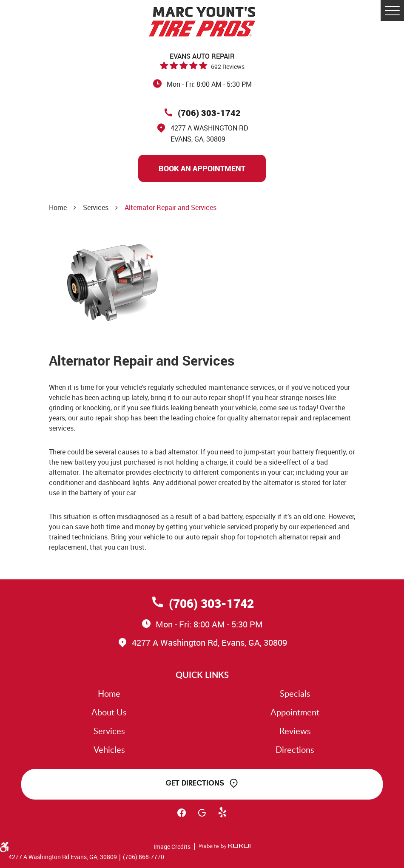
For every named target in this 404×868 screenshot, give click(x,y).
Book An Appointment (202, 168)
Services (96, 207)
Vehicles (109, 749)
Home (58, 207)
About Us (109, 712)
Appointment (295, 712)
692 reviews (228, 67)
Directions (295, 749)
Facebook (182, 817)
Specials (295, 693)
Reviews (295, 731)
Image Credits (172, 847)
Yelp (222, 817)
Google (202, 817)
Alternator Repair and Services (171, 207)
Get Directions (195, 783)
